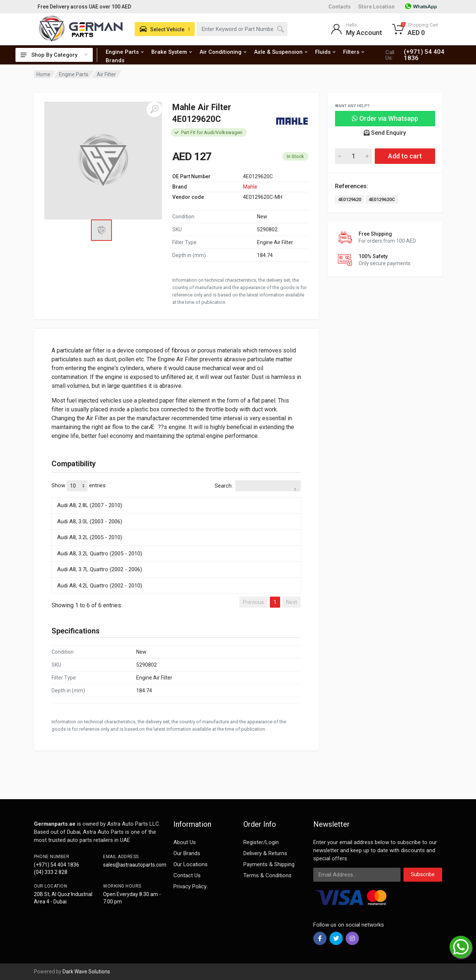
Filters (354, 52)
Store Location (376, 7)
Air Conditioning (223, 52)
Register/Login (261, 842)
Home (43, 74)
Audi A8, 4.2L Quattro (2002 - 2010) (100, 586)
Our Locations (191, 864)
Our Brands (187, 853)
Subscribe (423, 874)
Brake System (172, 52)
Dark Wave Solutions (86, 972)
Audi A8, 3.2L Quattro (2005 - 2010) (100, 554)
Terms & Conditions (267, 875)
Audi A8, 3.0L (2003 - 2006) (90, 521)
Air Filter (106, 74)
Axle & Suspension (281, 52)
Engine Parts (125, 52)
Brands (115, 60)
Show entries (79, 486)
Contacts (340, 7)
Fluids (325, 52)
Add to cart (405, 156)
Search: (258, 486)
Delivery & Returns (265, 853)
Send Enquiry (385, 133)
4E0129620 (350, 199)
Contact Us (187, 875)
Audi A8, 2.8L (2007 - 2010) (90, 505)
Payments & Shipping (269, 864)
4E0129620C (382, 199)
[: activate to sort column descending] (176, 496)
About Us (185, 842)
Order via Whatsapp (385, 118)
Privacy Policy (190, 886)
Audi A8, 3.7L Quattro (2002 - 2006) (100, 569)
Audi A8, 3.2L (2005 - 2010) (90, 537)
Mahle (250, 187)
